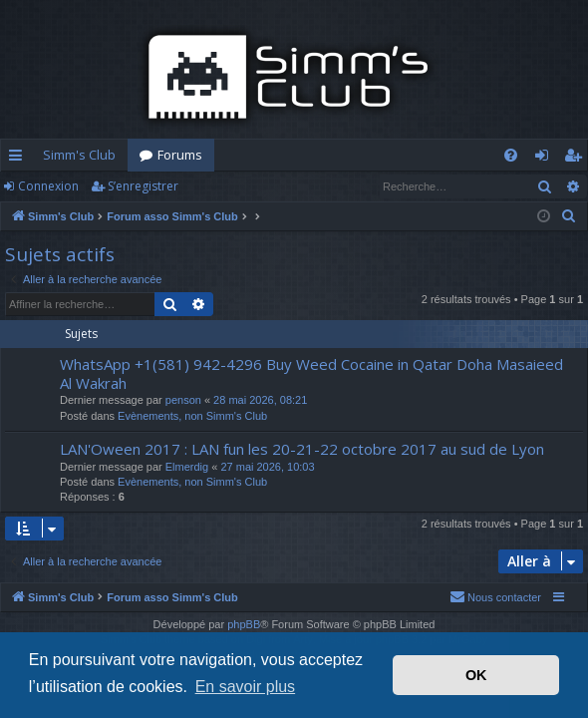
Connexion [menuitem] (546, 159)
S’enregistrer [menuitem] (577, 159)
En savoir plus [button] (246, 687)
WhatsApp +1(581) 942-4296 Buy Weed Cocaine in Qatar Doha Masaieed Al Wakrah (311, 373)
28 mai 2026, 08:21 (260, 400)
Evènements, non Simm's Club (192, 416)
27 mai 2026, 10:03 (267, 467)
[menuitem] (511, 155)
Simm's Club (79, 155)
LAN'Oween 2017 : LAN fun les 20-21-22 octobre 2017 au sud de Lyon (302, 449)
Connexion (48, 186)
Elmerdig (187, 467)
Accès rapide (19, 159)
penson (183, 400)
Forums (180, 155)
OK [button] (476, 675)
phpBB (244, 624)
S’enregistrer (143, 186)
